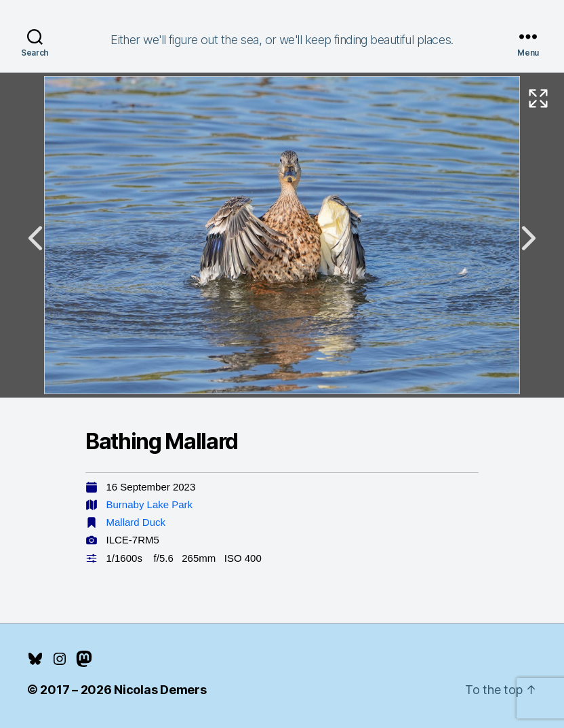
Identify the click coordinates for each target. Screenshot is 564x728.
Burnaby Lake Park (150, 504)
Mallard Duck (136, 522)
